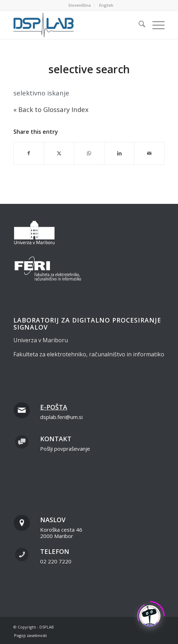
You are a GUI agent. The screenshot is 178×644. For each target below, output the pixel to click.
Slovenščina (80, 5)
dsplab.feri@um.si (61, 417)
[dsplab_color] (74, 25)
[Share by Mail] (149, 153)
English (106, 5)
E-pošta (54, 407)
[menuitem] (80, 5)
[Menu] (155, 25)
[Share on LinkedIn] (119, 153)
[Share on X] (59, 153)
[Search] (138, 25)
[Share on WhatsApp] (89, 153)
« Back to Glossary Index (51, 109)
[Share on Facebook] (29, 153)
